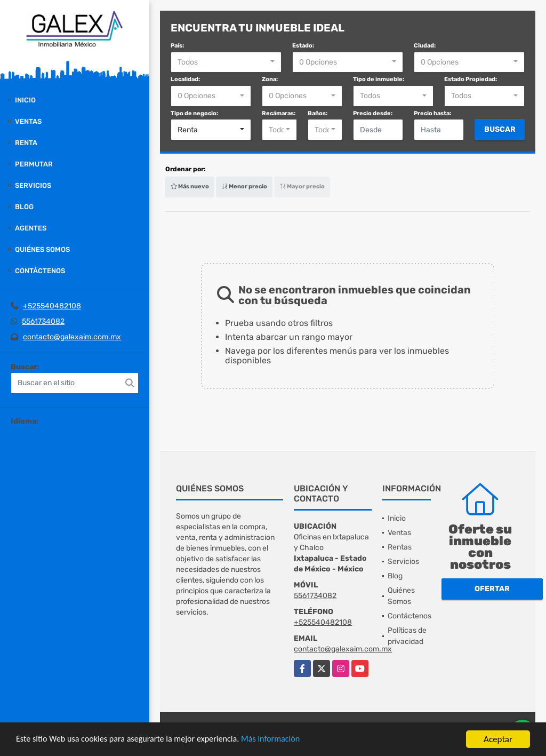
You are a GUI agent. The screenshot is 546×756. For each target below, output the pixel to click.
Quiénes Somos (42, 249)
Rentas (400, 547)
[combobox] (226, 62)
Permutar (34, 164)
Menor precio (244, 186)
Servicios (33, 185)
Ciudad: (425, 46)
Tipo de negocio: (194, 113)
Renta (26, 143)
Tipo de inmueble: (379, 79)
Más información (284, 740)
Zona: (270, 79)
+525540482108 (52, 306)
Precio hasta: (432, 113)
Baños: (318, 113)
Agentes (31, 228)
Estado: (303, 46)
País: (177, 46)
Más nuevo (190, 186)
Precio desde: (373, 113)
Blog (24, 207)
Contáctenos (40, 271)
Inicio (25, 100)
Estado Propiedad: (471, 79)
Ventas (28, 121)
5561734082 (43, 321)
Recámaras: (279, 113)
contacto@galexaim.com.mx (72, 337)
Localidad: (185, 79)
